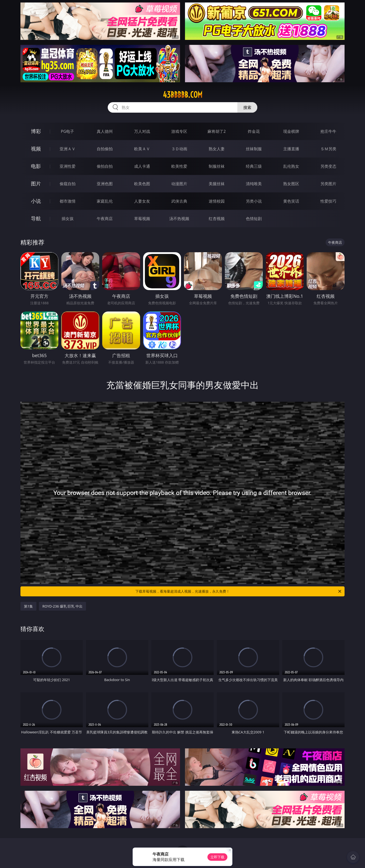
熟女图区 (291, 184)
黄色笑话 (291, 201)
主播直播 (291, 149)
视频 (36, 149)
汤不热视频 (179, 219)
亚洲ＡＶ (68, 149)
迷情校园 (217, 201)
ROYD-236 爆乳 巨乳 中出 (62, 606)
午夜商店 (105, 219)
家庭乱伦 (105, 201)
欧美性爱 (179, 166)
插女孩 (68, 219)
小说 (36, 201)
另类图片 (328, 184)
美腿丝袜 (217, 184)
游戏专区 (179, 131)
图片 (36, 184)
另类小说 (254, 201)
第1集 (28, 606)
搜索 (247, 107)
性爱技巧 (328, 201)
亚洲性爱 (68, 166)
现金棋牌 (291, 131)
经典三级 (254, 166)
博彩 (36, 131)
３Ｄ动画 (179, 149)
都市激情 (68, 201)
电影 (36, 166)
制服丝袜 (217, 166)
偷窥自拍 (68, 184)
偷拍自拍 (105, 166)
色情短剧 (254, 219)
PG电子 (67, 131)
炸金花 (254, 131)
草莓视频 (142, 219)
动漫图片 (179, 184)
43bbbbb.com (183, 95)
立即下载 (217, 857)
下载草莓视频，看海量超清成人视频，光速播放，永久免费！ (239, 591)
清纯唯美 (254, 184)
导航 (36, 218)
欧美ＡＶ (142, 149)
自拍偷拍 (105, 149)
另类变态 (328, 166)
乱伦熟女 (291, 166)
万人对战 (142, 131)
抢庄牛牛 (328, 131)
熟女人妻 (217, 149)
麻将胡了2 (217, 131)
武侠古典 (179, 201)
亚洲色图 (105, 184)
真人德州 (105, 131)
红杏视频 (217, 219)
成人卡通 (142, 166)
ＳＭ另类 (328, 149)
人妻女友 (142, 201)
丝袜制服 (254, 149)
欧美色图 (142, 184)
